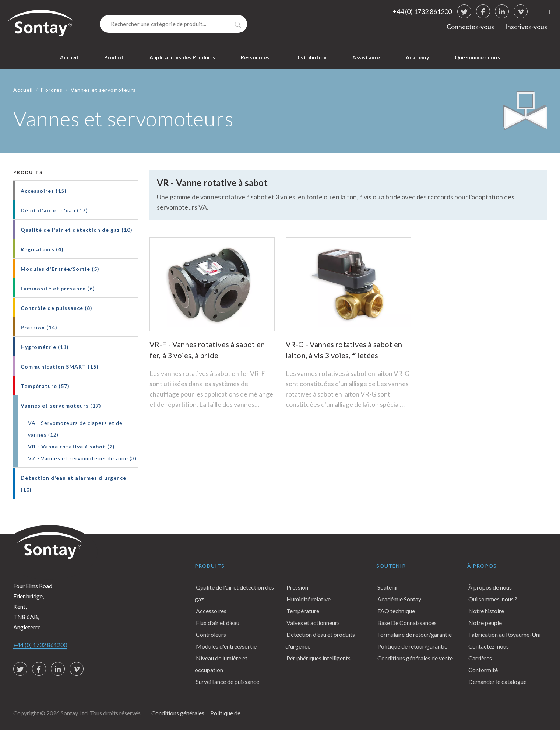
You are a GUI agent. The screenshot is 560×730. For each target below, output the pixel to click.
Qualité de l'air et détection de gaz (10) (77, 230)
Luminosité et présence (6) (58, 288)
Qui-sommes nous (477, 57)
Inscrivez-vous (526, 27)
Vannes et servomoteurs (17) (61, 406)
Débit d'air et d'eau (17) (54, 210)
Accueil (69, 57)
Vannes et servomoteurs (103, 90)
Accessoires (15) (44, 191)
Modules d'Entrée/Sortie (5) (60, 269)
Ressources (255, 57)
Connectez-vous (470, 27)
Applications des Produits (182, 57)
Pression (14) (39, 327)
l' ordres (52, 90)
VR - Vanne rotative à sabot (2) (71, 446)
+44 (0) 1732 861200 (422, 11)
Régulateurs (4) (42, 249)
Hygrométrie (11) (45, 347)
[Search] (173, 24)
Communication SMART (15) (60, 366)
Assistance (366, 57)
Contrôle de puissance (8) (57, 308)
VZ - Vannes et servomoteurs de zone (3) (82, 458)
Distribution (311, 57)
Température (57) (45, 386)
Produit (114, 57)
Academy (417, 57)
